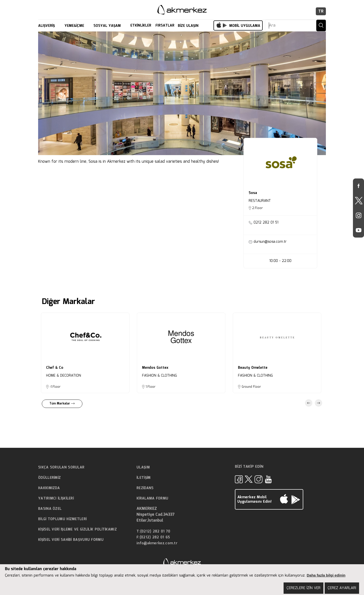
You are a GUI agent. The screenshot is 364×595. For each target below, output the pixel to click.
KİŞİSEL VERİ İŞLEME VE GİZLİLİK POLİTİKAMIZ (77, 530)
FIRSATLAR (165, 26)
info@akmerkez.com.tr (157, 543)
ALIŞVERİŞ (47, 26)
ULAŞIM (143, 467)
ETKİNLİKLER (141, 26)
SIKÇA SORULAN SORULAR (61, 467)
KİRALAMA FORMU (152, 499)
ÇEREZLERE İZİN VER (303, 588)
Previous (309, 403)
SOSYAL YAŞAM (108, 26)
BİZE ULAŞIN (189, 26)
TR (321, 11)
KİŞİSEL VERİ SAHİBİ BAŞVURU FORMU (71, 540)
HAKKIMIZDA (49, 488)
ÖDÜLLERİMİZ (49, 478)
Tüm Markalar (62, 404)
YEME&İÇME (75, 26)
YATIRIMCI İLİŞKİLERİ (56, 499)
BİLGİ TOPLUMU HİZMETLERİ (62, 519)
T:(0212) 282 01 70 (153, 532)
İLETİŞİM (144, 478)
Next (318, 403)
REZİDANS (145, 488)
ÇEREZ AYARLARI (342, 588)
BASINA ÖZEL (50, 509)
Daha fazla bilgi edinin (326, 575)
